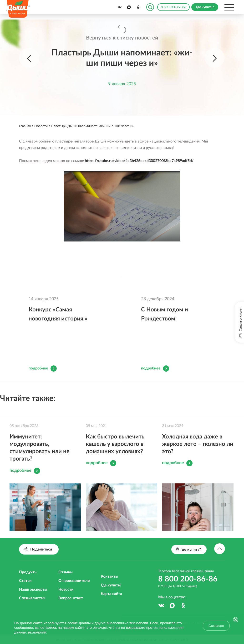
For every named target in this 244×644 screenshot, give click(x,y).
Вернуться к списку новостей (122, 38)
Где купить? (111, 585)
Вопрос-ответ (71, 598)
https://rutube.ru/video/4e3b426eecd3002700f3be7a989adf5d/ (139, 161)
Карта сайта (111, 594)
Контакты (109, 576)
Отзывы (66, 572)
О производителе (74, 581)
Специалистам (32, 598)
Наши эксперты (33, 590)
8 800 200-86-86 (173, 7)
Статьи (25, 581)
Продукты (28, 572)
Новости (66, 590)
